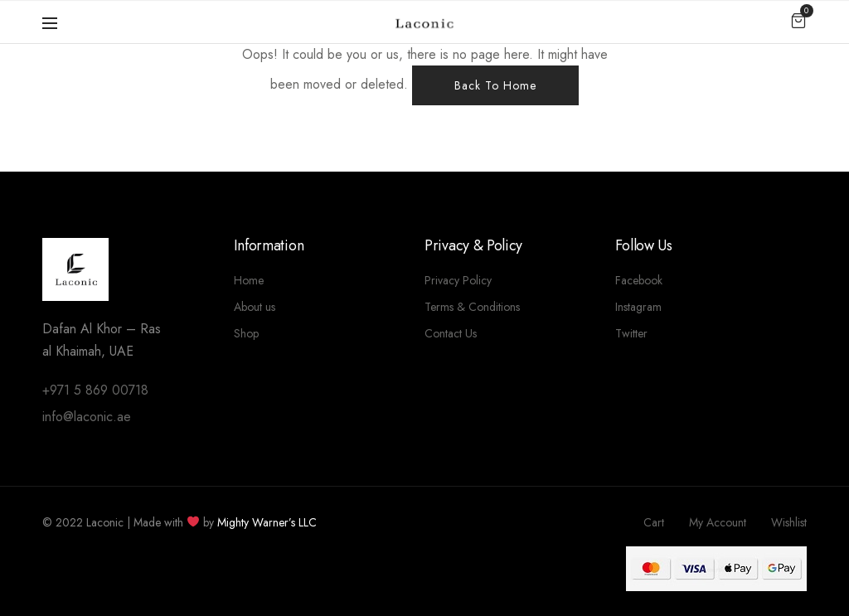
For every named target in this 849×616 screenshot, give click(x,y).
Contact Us (451, 333)
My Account (718, 522)
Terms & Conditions (472, 307)
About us (255, 307)
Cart (654, 522)
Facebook (639, 280)
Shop (246, 333)
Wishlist (789, 522)
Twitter (631, 333)
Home (249, 280)
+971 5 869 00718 (95, 390)
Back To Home (495, 85)
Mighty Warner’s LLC (267, 522)
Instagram (638, 307)
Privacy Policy (458, 280)
